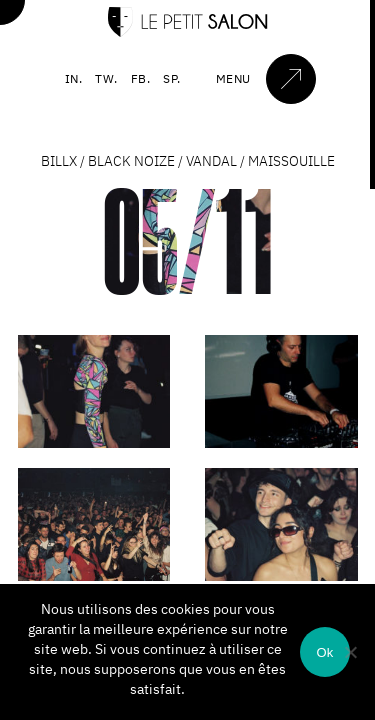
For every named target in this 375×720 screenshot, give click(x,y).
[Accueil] (188, 32)
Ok (324, 652)
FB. (141, 78)
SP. (172, 78)
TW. (106, 78)
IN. (74, 78)
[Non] (350, 652)
